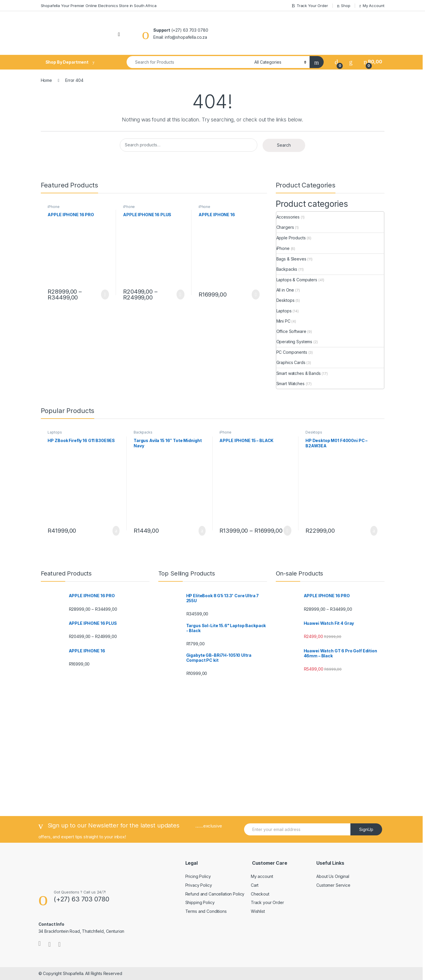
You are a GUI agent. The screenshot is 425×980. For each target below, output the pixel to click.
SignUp (366, 829)
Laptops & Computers (297, 280)
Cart (255, 885)
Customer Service (333, 885)
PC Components (292, 352)
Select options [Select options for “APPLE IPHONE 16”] (256, 294)
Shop (343, 6)
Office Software (291, 331)
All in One (285, 290)
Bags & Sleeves (291, 259)
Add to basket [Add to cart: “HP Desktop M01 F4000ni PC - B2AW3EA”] (374, 531)
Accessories (288, 217)
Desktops (285, 300)
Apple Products (291, 238)
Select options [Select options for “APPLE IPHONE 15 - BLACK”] (287, 531)
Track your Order (267, 902)
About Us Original (333, 876)
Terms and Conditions (206, 911)
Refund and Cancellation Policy (215, 894)
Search (284, 145)
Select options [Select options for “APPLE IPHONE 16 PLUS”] (180, 294)
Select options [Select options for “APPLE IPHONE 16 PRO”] (105, 294)
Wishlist (258, 911)
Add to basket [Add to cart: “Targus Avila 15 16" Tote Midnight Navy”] (202, 531)
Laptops (284, 311)
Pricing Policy (198, 876)
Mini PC (283, 321)
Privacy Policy (199, 885)
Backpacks (287, 269)
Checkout (260, 894)
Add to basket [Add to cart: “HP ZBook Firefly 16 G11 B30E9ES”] (116, 531)
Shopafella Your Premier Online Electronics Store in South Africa (99, 6)
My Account (372, 6)
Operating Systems (294, 342)
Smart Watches (290, 384)
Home (46, 80)
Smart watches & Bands (299, 373)
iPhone (53, 207)
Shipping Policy (200, 902)
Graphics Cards (291, 362)
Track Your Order (310, 6)
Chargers (285, 227)
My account (262, 876)
